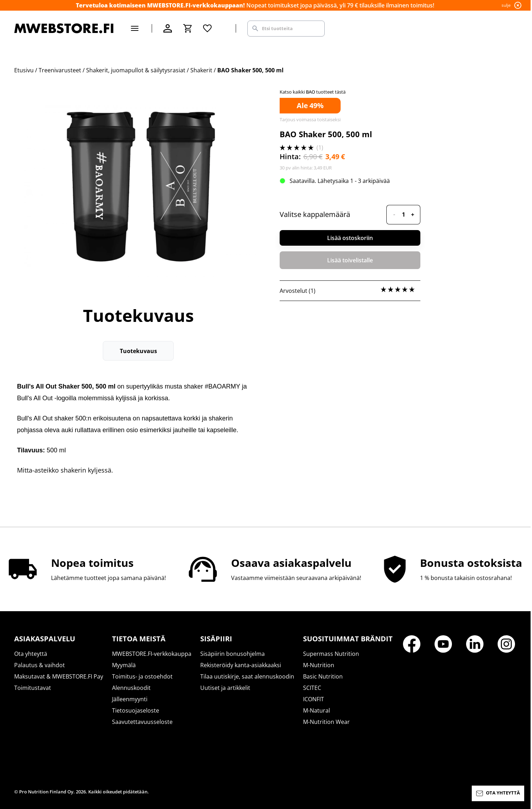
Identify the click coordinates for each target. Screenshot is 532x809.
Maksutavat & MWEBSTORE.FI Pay (59, 676)
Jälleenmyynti (130, 699)
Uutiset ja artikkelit (225, 688)
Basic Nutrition (323, 676)
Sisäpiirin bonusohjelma (233, 654)
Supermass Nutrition (331, 654)
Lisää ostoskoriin (350, 238)
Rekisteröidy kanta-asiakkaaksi (241, 665)
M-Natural (317, 710)
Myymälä (124, 665)
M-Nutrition (319, 665)
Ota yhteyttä (31, 654)
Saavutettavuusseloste (142, 722)
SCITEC (312, 688)
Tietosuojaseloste (136, 710)
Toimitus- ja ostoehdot (142, 676)
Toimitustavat (33, 688)
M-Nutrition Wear (326, 722)
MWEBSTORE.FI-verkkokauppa (152, 654)
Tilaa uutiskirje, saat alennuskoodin (247, 676)
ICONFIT (313, 699)
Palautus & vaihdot (40, 665)
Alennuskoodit (131, 688)
